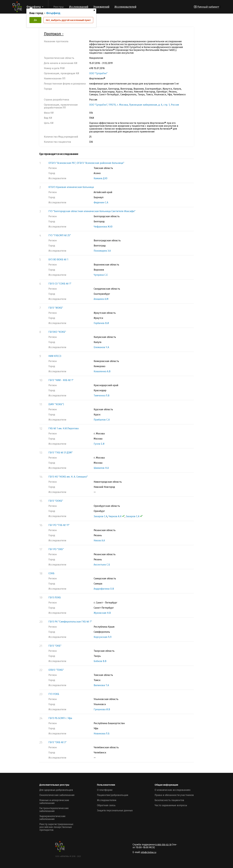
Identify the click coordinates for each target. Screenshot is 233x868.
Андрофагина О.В (104, 589)
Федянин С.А (101, 202)
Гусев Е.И (99, 444)
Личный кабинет (208, 7)
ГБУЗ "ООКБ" (56, 501)
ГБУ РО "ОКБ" (56, 549)
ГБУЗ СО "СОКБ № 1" (60, 284)
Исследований (79, 7)
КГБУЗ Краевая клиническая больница (71, 187)
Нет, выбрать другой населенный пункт (68, 20)
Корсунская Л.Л (103, 637)
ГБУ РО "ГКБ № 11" (59, 525)
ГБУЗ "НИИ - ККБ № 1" (61, 380)
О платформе (105, 790)
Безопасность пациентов (169, 800)
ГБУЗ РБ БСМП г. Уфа (60, 718)
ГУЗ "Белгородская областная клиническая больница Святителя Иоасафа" (92, 211)
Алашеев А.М (101, 299)
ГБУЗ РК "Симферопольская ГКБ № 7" (70, 622)
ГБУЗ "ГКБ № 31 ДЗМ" (61, 453)
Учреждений (101, 7)
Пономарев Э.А (102, 251)
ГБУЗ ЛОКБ (55, 597)
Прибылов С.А (102, 420)
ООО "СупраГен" (98, 73)
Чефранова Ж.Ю (103, 227)
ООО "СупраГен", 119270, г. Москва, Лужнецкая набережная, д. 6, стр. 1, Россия (134, 105)
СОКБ (51, 573)
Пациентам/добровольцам (113, 795)
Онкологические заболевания (57, 795)
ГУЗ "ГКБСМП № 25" (60, 235)
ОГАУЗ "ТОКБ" (56, 670)
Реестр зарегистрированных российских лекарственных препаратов (56, 827)
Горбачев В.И (101, 323)
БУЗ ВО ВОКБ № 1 (58, 259)
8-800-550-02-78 (163, 845)
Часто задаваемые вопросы (171, 805)
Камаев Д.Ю (101, 178)
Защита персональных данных (115, 810)
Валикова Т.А (101, 685)
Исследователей (125, 7)
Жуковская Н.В (102, 613)
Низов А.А (99, 540)
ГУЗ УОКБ (54, 694)
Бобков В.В (100, 661)
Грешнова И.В (102, 709)
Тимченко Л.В (101, 396)
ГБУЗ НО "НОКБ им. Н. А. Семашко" (68, 477)
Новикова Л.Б (102, 734)
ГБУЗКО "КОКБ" (57, 332)
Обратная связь (106, 805)
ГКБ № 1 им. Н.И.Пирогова (63, 428)
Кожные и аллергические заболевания (54, 802)
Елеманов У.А (101, 347)
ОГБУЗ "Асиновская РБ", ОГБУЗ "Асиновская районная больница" (86, 163)
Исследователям (107, 800)
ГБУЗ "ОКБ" (55, 646)
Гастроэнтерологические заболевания (54, 810)
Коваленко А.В (102, 371)
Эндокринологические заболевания (52, 818)
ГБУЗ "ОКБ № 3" (57, 742)
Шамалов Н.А (101, 468)
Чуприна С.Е (101, 275)
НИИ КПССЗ (55, 356)
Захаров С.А (100, 516)
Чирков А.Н (117, 516)
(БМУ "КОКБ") (56, 404)
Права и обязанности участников (174, 795)
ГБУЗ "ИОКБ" (56, 308)
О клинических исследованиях (173, 790)
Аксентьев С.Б (102, 565)
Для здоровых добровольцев (56, 790)
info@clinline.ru (149, 852)
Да (35, 20)
